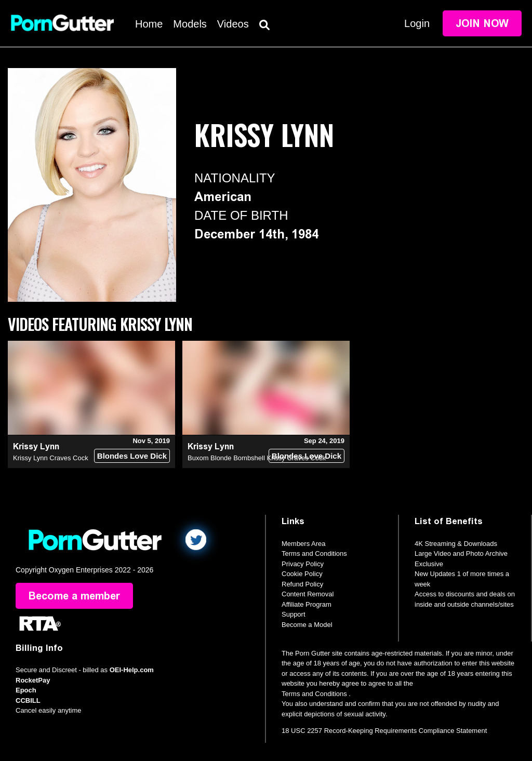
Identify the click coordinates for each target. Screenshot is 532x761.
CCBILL (28, 700)
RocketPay (33, 680)
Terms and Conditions (314, 553)
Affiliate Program (307, 604)
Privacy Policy (303, 564)
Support (294, 614)
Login (417, 23)
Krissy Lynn (36, 446)
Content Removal (308, 594)
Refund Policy (302, 584)
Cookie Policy (302, 574)
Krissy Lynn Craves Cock (51, 458)
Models (190, 24)
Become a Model (307, 625)
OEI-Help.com (132, 670)
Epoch (26, 690)
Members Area (304, 544)
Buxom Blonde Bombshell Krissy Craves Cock (257, 458)
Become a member (74, 596)
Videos (233, 24)
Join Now (482, 23)
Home (149, 24)
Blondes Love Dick (132, 456)
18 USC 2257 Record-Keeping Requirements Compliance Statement (384, 731)
